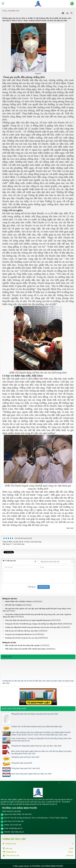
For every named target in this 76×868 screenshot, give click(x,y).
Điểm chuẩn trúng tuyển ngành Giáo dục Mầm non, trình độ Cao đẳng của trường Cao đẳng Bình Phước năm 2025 (41, 752)
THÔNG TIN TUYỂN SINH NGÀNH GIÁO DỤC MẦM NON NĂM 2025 (37, 726)
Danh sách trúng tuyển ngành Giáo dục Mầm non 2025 (31, 773)
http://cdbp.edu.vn (17, 831)
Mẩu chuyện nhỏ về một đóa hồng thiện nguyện (22, 645)
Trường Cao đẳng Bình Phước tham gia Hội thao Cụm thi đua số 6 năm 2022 (33, 627)
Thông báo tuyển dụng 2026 (22, 762)
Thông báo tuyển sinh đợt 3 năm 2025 (25, 756)
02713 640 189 (16, 824)
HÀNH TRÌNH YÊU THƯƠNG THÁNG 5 (19, 601)
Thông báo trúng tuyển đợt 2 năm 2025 (26, 768)
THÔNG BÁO (7, 656)
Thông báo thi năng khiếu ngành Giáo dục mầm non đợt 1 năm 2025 (36, 745)
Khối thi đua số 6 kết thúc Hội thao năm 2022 (21, 630)
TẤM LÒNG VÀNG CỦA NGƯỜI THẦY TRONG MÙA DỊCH (25, 648)
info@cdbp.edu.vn (16, 828)
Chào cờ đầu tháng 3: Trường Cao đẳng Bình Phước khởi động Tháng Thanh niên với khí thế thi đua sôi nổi (41, 739)
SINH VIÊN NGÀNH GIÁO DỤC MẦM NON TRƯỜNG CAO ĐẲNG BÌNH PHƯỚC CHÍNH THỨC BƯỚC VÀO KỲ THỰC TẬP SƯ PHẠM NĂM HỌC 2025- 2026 (41, 733)
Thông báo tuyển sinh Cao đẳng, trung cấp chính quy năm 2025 (35, 713)
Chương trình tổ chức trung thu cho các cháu (22, 637)
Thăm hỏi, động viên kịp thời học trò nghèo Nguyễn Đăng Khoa (28, 620)
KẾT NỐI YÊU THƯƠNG (13, 604)
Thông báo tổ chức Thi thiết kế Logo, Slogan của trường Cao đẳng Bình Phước (34, 623)
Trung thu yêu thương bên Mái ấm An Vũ (20, 634)
